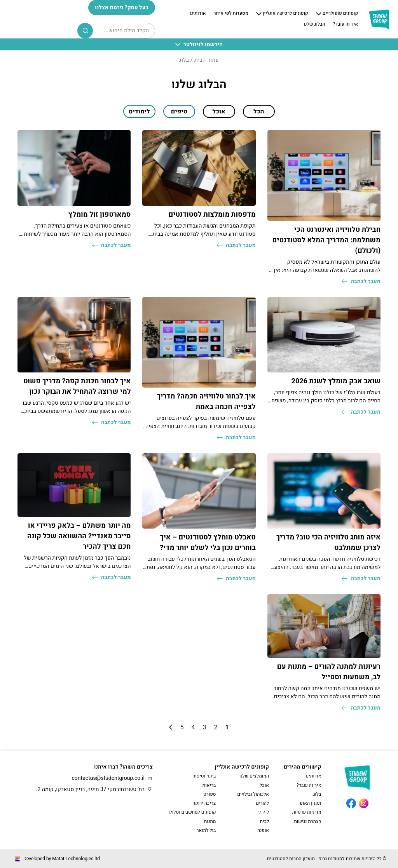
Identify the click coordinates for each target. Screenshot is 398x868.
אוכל (264, 785)
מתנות (210, 821)
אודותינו (198, 14)
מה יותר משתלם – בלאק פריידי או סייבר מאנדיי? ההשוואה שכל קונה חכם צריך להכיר (79, 536)
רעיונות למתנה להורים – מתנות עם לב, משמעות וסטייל (329, 672)
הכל (259, 111)
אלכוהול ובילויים (253, 794)
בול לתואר (206, 830)
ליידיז (264, 812)
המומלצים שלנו (254, 776)
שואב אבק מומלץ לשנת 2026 (336, 381)
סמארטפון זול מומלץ (99, 215)
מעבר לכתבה (361, 281)
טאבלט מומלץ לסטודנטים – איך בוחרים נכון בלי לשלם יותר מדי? (208, 543)
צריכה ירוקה (204, 803)
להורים (262, 803)
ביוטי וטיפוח (204, 776)
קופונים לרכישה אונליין (285, 14)
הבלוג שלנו (314, 24)
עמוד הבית (207, 60)
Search (86, 31)
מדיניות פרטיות (306, 812)
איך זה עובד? (346, 24)
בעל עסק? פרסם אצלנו (122, 8)
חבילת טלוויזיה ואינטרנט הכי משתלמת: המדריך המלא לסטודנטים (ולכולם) (326, 240)
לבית (264, 821)
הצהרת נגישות (307, 821)
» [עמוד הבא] (171, 727)
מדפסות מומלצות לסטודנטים (212, 215)
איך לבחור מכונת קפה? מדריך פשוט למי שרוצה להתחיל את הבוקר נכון (77, 386)
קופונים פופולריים (340, 14)
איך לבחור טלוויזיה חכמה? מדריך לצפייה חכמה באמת (206, 402)
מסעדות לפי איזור (231, 14)
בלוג (317, 794)
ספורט (209, 794)
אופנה (263, 830)
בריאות (209, 785)
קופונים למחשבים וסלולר (192, 812)
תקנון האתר (310, 803)
